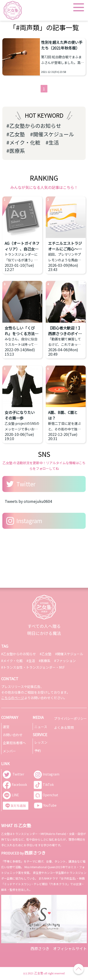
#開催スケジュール (52, 134)
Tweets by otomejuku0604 (28, 501)
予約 (38, 751)
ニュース (41, 727)
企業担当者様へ (14, 743)
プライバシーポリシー (70, 718)
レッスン (41, 742)
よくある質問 (64, 727)
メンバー (9, 751)
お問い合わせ (13, 735)
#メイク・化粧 (23, 142)
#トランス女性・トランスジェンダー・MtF (33, 667)
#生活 (52, 142)
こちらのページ (13, 698)
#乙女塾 (16, 134)
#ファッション (65, 661)
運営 (6, 727)
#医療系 (16, 150)
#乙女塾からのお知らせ (34, 125)
